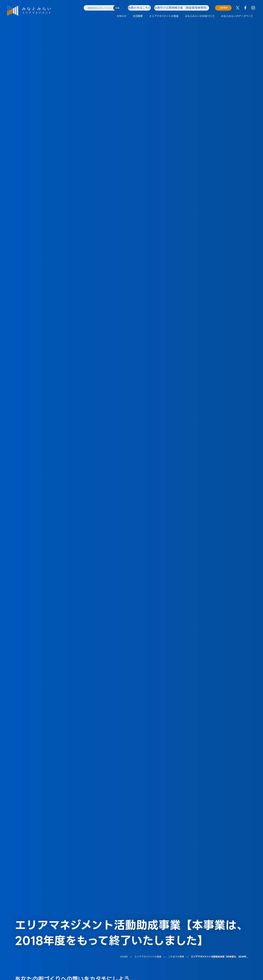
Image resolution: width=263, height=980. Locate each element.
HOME (124, 913)
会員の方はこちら (144, 8)
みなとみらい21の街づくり (200, 16)
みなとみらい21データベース (237, 16)
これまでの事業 (176, 913)
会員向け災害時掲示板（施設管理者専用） (182, 8)
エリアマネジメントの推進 (164, 16)
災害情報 (223, 8)
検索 (118, 8)
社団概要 (138, 16)
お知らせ (122, 16)
